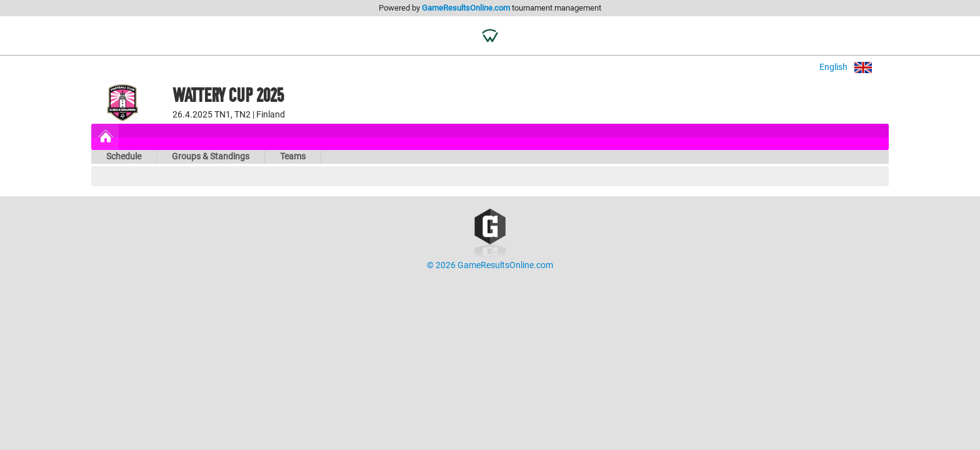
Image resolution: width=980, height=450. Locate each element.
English (854, 67)
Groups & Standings (211, 157)
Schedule (124, 157)
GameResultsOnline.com (466, 8)
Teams (293, 157)
